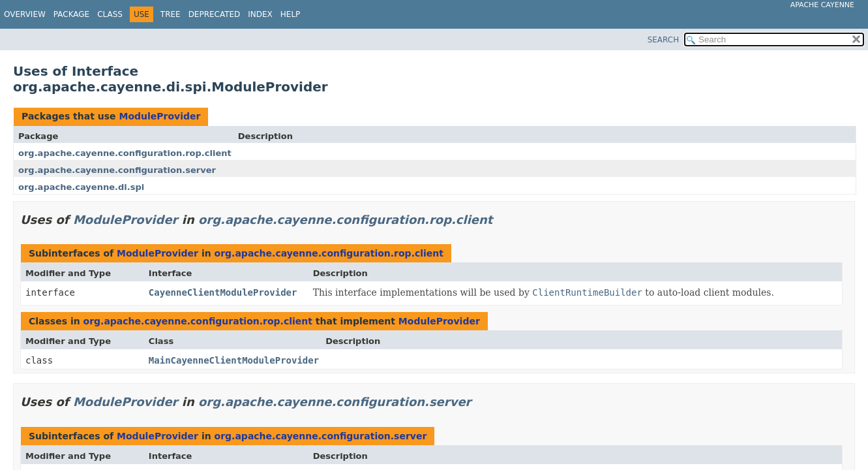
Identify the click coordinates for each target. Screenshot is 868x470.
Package (71, 14)
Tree (171, 14)
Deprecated (215, 14)
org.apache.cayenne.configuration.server (117, 170)
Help (291, 14)
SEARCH (664, 40)
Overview (25, 14)
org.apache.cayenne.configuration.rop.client (125, 153)
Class (110, 14)
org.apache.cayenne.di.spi (81, 187)
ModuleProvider (159, 116)
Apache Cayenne (822, 5)
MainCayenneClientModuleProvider (234, 360)
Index (260, 14)
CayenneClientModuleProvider (223, 292)
